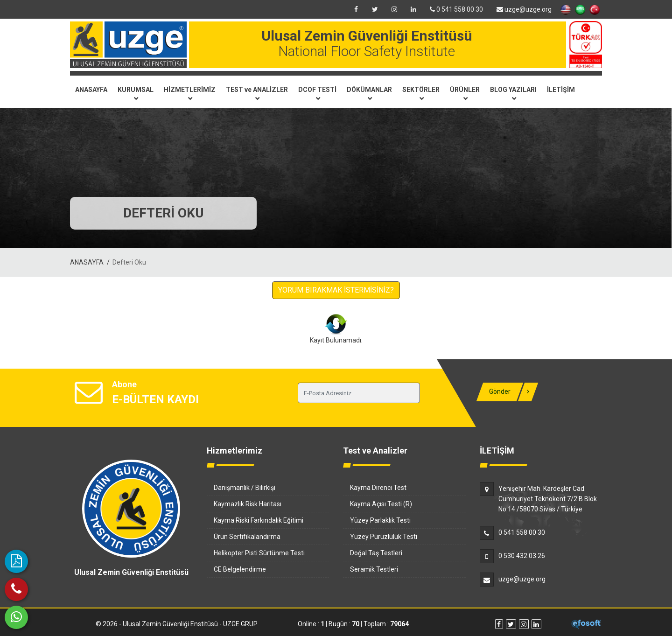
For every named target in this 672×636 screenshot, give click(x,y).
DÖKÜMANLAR (369, 93)
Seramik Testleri (374, 569)
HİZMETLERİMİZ (190, 93)
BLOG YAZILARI (513, 93)
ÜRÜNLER (465, 93)
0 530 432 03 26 (522, 556)
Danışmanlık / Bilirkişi (245, 488)
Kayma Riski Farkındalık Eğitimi (259, 520)
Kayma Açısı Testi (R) (381, 504)
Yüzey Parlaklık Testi (380, 520)
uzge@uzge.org (524, 9)
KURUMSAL (136, 93)
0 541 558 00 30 (456, 9)
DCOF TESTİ (317, 93)
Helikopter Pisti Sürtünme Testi (259, 553)
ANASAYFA (91, 90)
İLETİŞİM (561, 90)
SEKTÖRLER (421, 93)
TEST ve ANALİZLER (257, 93)
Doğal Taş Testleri (376, 553)
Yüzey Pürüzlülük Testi (384, 537)
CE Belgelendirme (240, 569)
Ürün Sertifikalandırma (247, 537)
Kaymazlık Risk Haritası (248, 504)
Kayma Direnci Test (378, 488)
